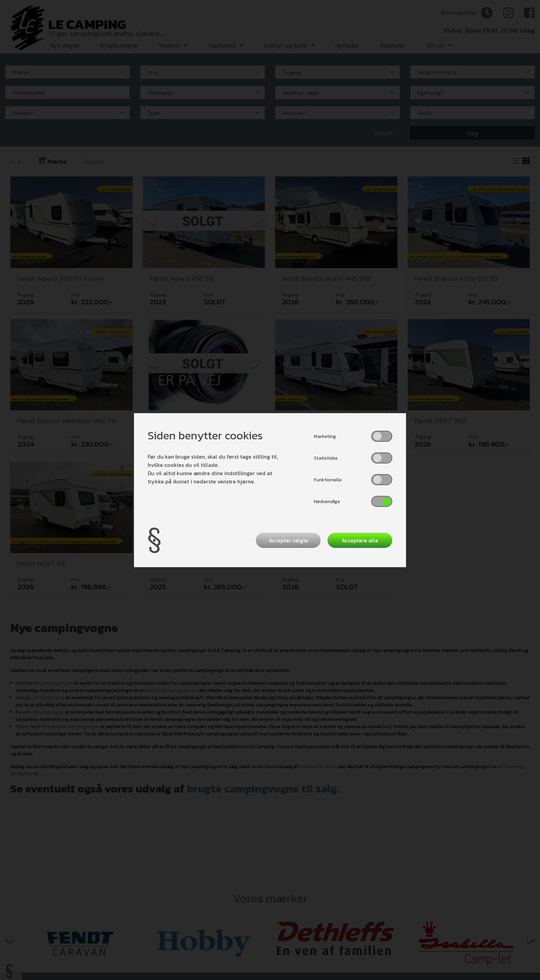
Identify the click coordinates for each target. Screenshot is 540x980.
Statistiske (326, 458)
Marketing (325, 436)
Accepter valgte (288, 540)
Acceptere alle (360, 540)
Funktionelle (328, 480)
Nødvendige (327, 502)
